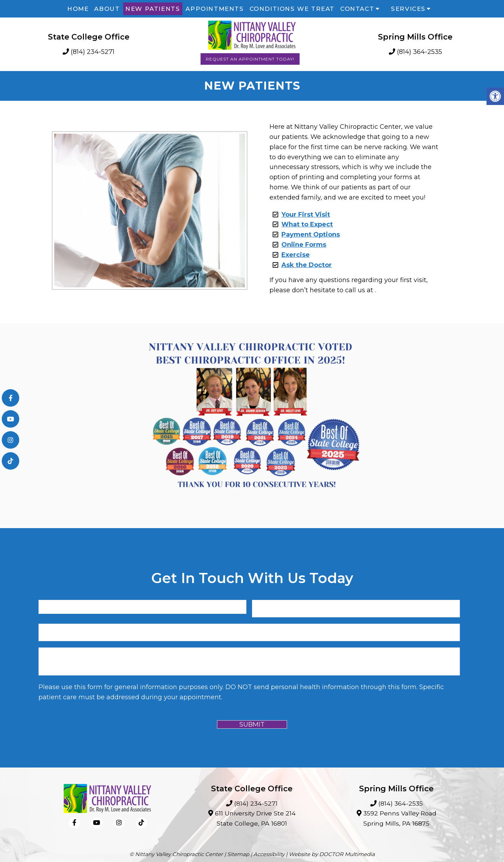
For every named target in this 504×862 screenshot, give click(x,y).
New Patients (153, 9)
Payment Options (311, 234)
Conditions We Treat (292, 9)
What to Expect (307, 224)
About (107, 9)
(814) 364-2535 (419, 52)
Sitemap (238, 854)
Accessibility (269, 854)
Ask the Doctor (307, 265)
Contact (357, 9)
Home (78, 9)
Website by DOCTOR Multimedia (332, 854)
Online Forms (304, 245)
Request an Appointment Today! (250, 59)
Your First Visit (306, 215)
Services (408, 9)
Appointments (215, 9)
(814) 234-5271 (93, 52)
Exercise (296, 255)
